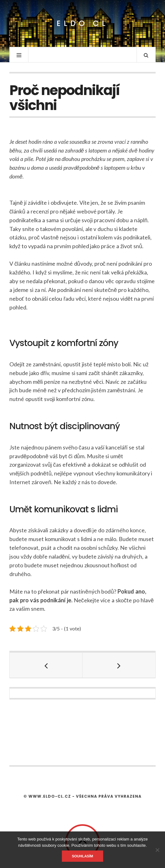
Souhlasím (82, 856)
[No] (157, 850)
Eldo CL (82, 23)
